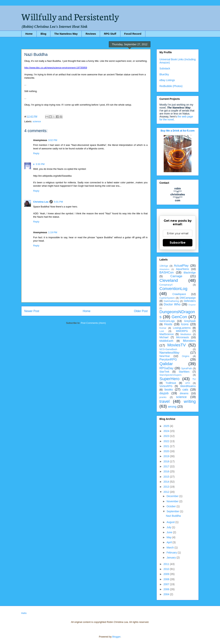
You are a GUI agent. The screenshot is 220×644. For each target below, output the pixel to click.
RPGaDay (166, 368)
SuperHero (169, 379)
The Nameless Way (66, 34)
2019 (167, 456)
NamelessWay (169, 353)
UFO (187, 383)
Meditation (186, 334)
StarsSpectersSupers (170, 375)
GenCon (179, 317)
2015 (167, 477)
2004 (167, 594)
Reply (36, 153)
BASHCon (166, 272)
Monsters (189, 341)
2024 (167, 431)
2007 (167, 584)
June (170, 532)
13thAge (164, 266)
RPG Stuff (110, 34)
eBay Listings (167, 80)
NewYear (165, 356)
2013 (167, 487)
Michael (164, 337)
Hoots (168, 324)
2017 (167, 466)
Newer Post (32, 311)
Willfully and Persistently (70, 16)
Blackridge (190, 273)
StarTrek (164, 372)
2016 (167, 471)
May (169, 537)
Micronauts (182, 337)
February (172, 553)
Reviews (91, 34)
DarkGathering (171, 301)
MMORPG (182, 331)
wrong (172, 407)
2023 (167, 436)
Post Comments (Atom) (93, 323)
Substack (165, 68)
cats (185, 390)
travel (165, 401)
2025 (167, 426)
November (173, 501)
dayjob (164, 393)
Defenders (190, 301)
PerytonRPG (168, 359)
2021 (167, 446)
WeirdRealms (188, 386)
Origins (186, 356)
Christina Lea (41, 202)
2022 (167, 441)
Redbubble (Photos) (171, 86)
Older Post (141, 311)
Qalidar (166, 364)
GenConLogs (167, 321)
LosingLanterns (182, 328)
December (173, 496)
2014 (167, 482)
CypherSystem (167, 298)
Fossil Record (133, 34)
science (37, 121)
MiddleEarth (166, 341)
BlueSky (164, 74)
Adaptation (164, 269)
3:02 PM (53, 140)
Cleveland (169, 280)
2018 (167, 461)
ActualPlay (181, 266)
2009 (167, 574)
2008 (167, 579)
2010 (167, 569)
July (169, 527)
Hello (24, 613)
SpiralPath (187, 368)
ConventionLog (173, 289)
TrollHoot (171, 383)
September (173, 511)
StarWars (184, 372)
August (171, 522)
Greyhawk (190, 321)
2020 (167, 451)
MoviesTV (176, 345)
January (171, 558)
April (169, 542)
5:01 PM (58, 202)
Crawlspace (179, 294)
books (169, 390)
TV (194, 379)
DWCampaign (188, 298)
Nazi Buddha (173, 516)
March (170, 548)
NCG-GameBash (168, 349)
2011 (167, 564)
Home (29, 34)
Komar (163, 328)
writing (190, 401)
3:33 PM (40, 164)
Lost (162, 331)
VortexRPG (166, 386)
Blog (43, 34)
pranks (163, 397)
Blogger (116, 637)
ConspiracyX (166, 285)
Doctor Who (172, 304)
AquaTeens (182, 269)
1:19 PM (53, 232)
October (171, 506)
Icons (185, 324)
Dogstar (192, 305)
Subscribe (178, 243)
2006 (167, 589)
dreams (184, 393)
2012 (167, 492)
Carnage (176, 276)
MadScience (167, 334)
